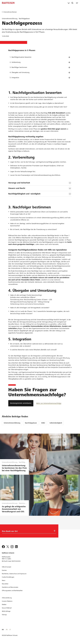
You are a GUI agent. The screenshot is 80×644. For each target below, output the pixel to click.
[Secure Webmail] (7, 608)
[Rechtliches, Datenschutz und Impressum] (14, 574)
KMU (43, 423)
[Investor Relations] (7, 601)
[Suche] (72, 3)
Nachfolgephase (31, 423)
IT (10, 630)
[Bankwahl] (23, 532)
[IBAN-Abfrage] (6, 611)
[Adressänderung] (7, 598)
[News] (4, 580)
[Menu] (77, 3)
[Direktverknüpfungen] (69, 3)
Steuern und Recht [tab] (17, 188)
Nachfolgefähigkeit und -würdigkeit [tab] (24, 194)
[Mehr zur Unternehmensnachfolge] (49, 403)
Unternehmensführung (12, 423)
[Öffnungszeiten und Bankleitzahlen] (12, 591)
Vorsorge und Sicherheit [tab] (19, 183)
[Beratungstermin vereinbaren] (21, 403)
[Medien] (4, 604)
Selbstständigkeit (56, 423)
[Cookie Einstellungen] (8, 577)
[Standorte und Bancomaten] (10, 587)
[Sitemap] (4, 615)
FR (7, 630)
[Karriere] (4, 570)
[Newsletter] (5, 584)
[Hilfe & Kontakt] (7, 567)
